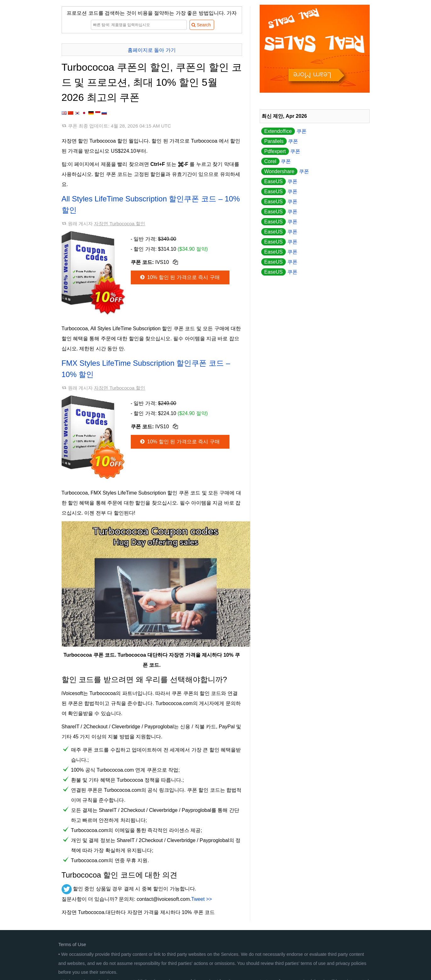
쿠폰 (284, 131)
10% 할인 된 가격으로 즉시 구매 (179, 277)
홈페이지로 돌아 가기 (152, 50)
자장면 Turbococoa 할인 (120, 224)
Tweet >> (202, 899)
